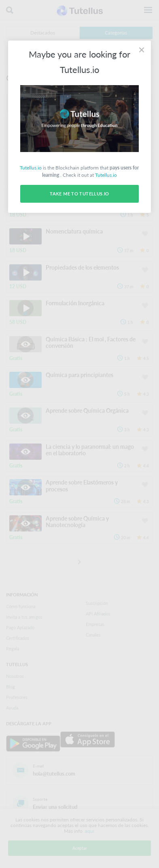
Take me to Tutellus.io (79, 194)
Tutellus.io (31, 168)
